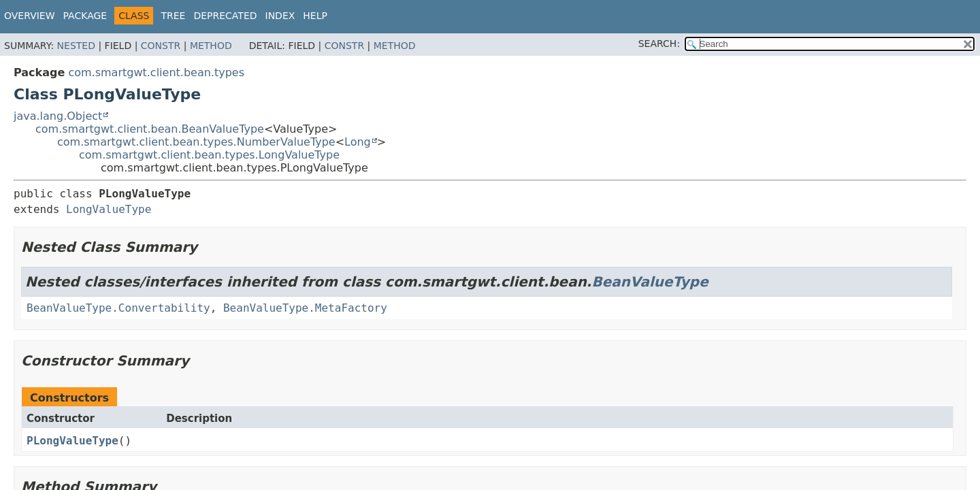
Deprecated (225, 16)
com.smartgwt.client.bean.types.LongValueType (209, 155)
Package (85, 16)
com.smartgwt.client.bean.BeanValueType (150, 129)
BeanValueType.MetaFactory (305, 308)
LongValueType (109, 209)
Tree (173, 16)
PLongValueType (72, 441)
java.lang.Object (58, 116)
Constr (161, 46)
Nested (76, 46)
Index (280, 16)
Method (211, 46)
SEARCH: (659, 44)
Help (315, 16)
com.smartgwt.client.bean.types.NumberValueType (196, 142)
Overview (30, 16)
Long (358, 142)
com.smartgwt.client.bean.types (156, 72)
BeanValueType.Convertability (118, 308)
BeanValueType (650, 282)
